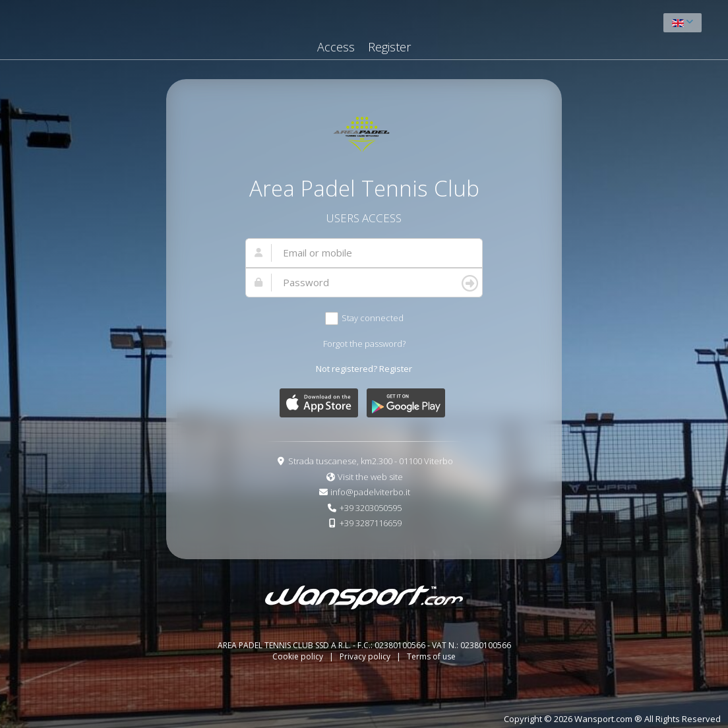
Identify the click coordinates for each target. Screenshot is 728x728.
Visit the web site (370, 477)
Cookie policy (299, 656)
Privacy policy (366, 656)
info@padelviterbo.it (370, 492)
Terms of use (431, 656)
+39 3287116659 (371, 523)
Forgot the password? (364, 344)
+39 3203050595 (371, 508)
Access (336, 47)
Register (389, 47)
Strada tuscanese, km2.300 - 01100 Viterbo (371, 461)
